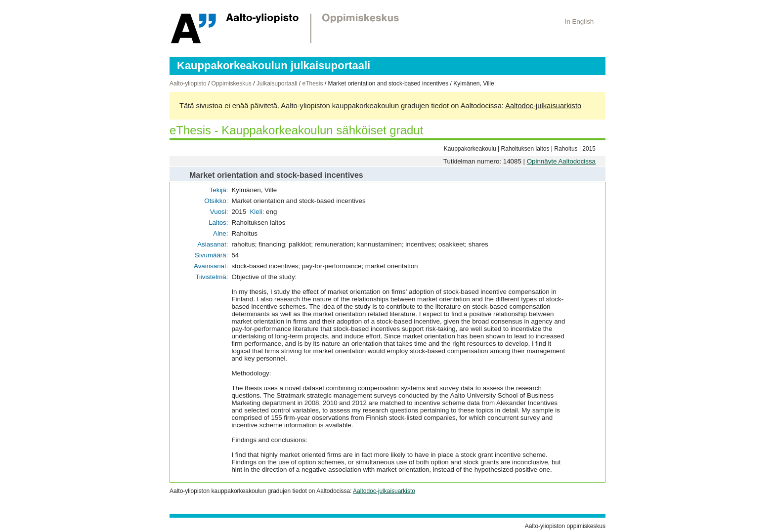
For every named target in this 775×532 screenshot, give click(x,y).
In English (580, 21)
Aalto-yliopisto (188, 83)
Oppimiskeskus (232, 83)
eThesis (312, 83)
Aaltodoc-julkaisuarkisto (543, 106)
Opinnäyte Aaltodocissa (561, 161)
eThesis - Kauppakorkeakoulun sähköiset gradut (296, 130)
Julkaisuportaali (277, 83)
